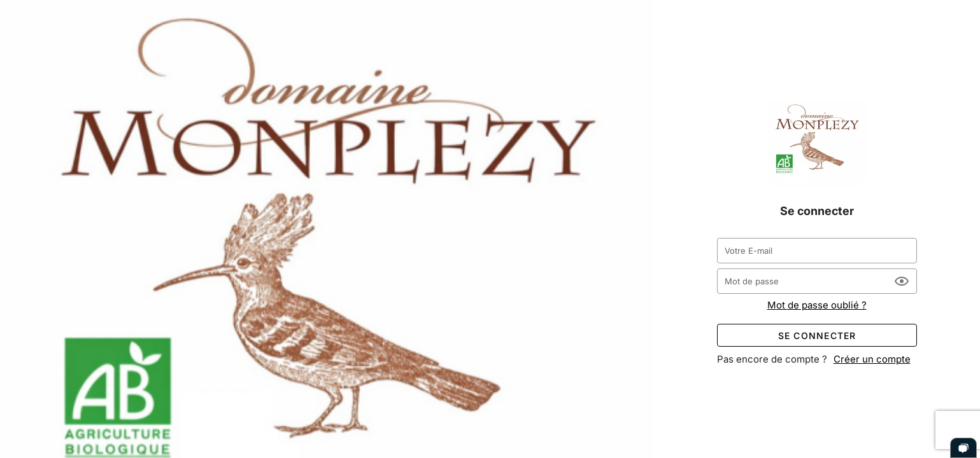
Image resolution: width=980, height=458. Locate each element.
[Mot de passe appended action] (902, 281)
